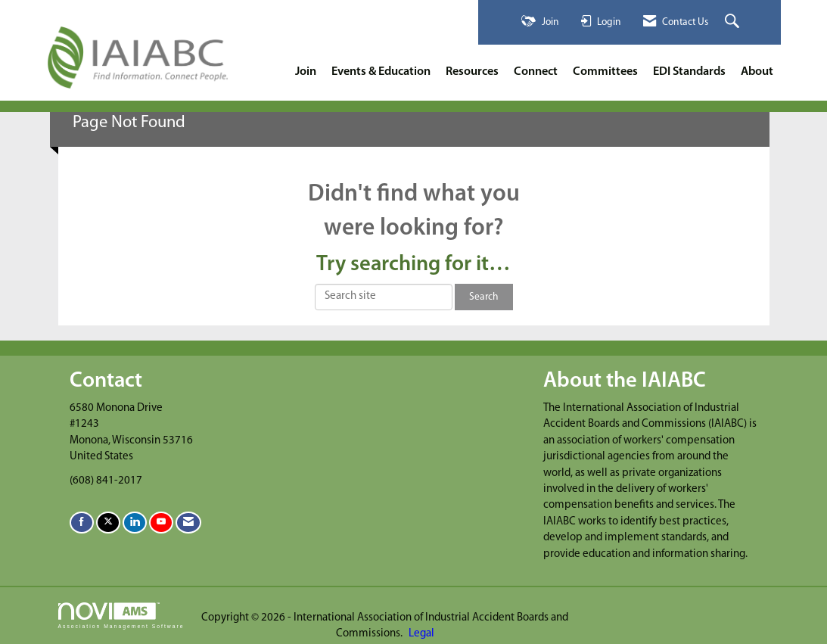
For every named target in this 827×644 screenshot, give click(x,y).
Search (484, 297)
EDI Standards (689, 72)
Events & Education (381, 72)
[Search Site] (734, 22)
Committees (605, 72)
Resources (472, 72)
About (757, 72)
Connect (536, 72)
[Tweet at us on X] (108, 523)
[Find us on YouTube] (161, 523)
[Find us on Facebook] (82, 523)
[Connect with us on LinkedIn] (135, 523)
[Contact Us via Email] (188, 523)
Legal (421, 634)
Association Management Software (121, 616)
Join (306, 72)
